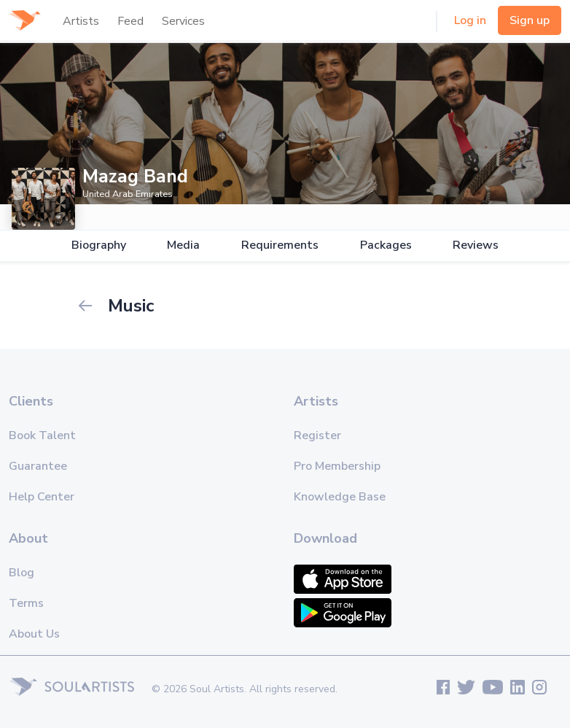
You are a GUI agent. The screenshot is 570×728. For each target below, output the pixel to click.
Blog (22, 573)
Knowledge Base (340, 497)
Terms (26, 603)
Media (183, 245)
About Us (34, 634)
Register (317, 435)
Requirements (280, 245)
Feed (130, 21)
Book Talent (42, 435)
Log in (470, 20)
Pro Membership (337, 466)
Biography (99, 245)
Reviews (476, 245)
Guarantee (38, 466)
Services (183, 21)
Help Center (42, 497)
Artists (81, 21)
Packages (386, 245)
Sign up (530, 20)
